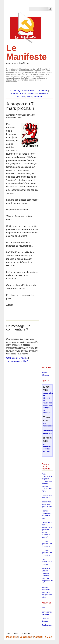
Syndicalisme (47, 625)
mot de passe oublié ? (18, 361)
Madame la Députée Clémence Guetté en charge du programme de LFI (47, 576)
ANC (44, 608)
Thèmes (14, 94)
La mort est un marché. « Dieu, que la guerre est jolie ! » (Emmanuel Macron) (47, 530)
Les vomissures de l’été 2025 (47, 562)
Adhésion (38, 97)
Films (29, 97)
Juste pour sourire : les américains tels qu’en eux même (47, 592)
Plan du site (12, 637)
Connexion (12, 358)
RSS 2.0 (48, 637)
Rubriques (43, 90)
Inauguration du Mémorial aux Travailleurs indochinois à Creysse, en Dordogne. (48, 403)
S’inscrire (23, 358)
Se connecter (26, 637)
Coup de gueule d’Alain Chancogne (47, 544)
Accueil (13, 90)
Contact (38, 637)
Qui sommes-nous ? (27, 90)
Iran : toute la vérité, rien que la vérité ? (47, 504)
